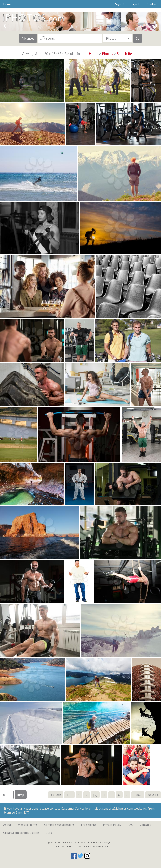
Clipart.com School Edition (21, 833)
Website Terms (28, 825)
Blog (49, 833)
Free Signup (89, 825)
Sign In (136, 4)
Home (7, 4)
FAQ (130, 825)
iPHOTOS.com (75, 847)
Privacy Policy (112, 825)
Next (151, 795)
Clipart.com (59, 847)
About (7, 825)
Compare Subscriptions (59, 825)
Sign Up (120, 4)
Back (58, 795)
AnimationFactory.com (96, 847)
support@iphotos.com (118, 808)
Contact (152, 4)
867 (139, 795)
